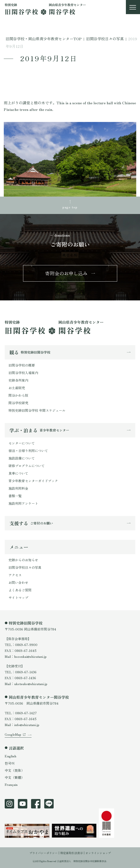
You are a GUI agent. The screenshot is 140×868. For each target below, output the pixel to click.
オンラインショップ (98, 853)
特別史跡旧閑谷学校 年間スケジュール (37, 410)
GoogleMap (13, 734)
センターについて (22, 443)
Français (11, 784)
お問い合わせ (18, 582)
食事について (18, 473)
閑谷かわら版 (18, 395)
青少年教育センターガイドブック (33, 481)
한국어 (10, 763)
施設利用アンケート (23, 503)
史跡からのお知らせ (23, 560)
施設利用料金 (18, 488)
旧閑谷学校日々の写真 (25, 567)
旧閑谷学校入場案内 (23, 373)
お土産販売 (17, 388)
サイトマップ (18, 598)
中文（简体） (15, 770)
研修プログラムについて (27, 466)
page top (70, 207)
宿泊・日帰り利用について (28, 451)
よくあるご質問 (20, 590)
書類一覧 (15, 496)
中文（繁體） (15, 777)
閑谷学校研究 (18, 403)
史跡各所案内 (18, 380)
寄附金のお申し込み (66, 273)
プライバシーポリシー (44, 853)
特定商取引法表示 (72, 853)
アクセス (15, 575)
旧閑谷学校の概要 (22, 365)
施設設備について (22, 458)
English (10, 756)
